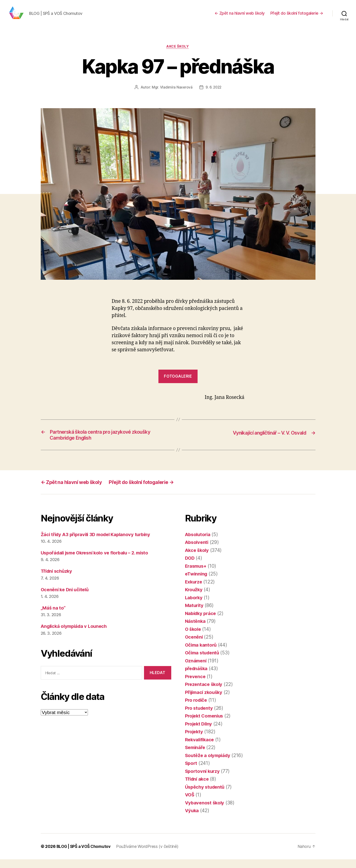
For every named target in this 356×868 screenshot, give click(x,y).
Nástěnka (196, 630)
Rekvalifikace (200, 748)
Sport (192, 772)
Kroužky (194, 598)
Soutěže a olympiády (209, 764)
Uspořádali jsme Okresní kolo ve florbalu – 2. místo (98, 561)
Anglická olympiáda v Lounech (76, 635)
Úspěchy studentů (206, 796)
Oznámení (196, 669)
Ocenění (194, 646)
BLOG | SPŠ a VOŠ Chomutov (85, 855)
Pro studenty (200, 717)
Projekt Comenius (205, 725)
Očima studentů (203, 662)
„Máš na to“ (53, 617)
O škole (194, 638)
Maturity (195, 614)
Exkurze (194, 590)
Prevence (196, 685)
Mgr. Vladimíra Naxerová (172, 94)
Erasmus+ (197, 575)
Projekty (195, 740)
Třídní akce (198, 788)
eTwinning (197, 583)
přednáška (197, 677)
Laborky (194, 606)
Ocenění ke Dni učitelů (66, 598)
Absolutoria (198, 543)
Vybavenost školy (205, 811)
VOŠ (190, 804)
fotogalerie (178, 384)
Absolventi (197, 551)
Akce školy (178, 54)
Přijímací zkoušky (205, 701)
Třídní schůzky (58, 580)
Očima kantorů (202, 654)
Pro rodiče (197, 709)
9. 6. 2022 (213, 94)
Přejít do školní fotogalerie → (297, 17)
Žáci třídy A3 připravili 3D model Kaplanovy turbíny (99, 543)
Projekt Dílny (200, 732)
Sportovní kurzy (203, 780)
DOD (190, 567)
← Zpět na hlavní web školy (240, 17)
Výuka (192, 819)
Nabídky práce (202, 622)
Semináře (196, 756)
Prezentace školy (205, 693)
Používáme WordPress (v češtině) (149, 855)
